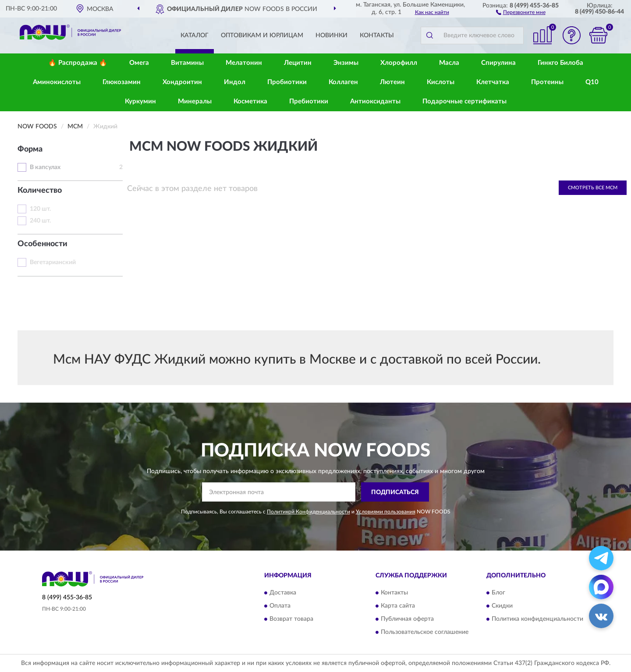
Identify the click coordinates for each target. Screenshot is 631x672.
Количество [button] (40, 191)
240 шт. (40, 221)
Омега (139, 63)
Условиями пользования (386, 512)
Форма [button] (30, 149)
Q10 (592, 82)
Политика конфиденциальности (537, 619)
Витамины (187, 63)
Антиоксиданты (375, 101)
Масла (449, 63)
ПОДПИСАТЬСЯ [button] (395, 492)
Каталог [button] (195, 35)
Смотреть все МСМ (593, 188)
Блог (498, 593)
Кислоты (441, 82)
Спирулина (498, 63)
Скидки (502, 606)
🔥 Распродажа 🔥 (78, 63)
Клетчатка (493, 82)
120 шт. (40, 209)
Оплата (280, 606)
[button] (521, 12)
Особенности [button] (43, 244)
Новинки (331, 35)
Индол (235, 82)
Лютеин (392, 82)
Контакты (377, 35)
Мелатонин (244, 63)
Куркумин (140, 101)
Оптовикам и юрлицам (262, 35)
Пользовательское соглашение (425, 632)
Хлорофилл (399, 63)
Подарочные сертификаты (464, 101)
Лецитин (298, 63)
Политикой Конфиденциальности (308, 512)
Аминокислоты (57, 82)
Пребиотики (309, 101)
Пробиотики (287, 82)
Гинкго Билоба (560, 63)
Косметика (250, 101)
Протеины (547, 82)
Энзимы (346, 63)
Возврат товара (291, 619)
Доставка (283, 593)
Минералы (195, 101)
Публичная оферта (407, 619)
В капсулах (45, 167)
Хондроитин (182, 82)
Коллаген (343, 82)
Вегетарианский (53, 262)
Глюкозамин (122, 82)
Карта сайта (398, 606)
